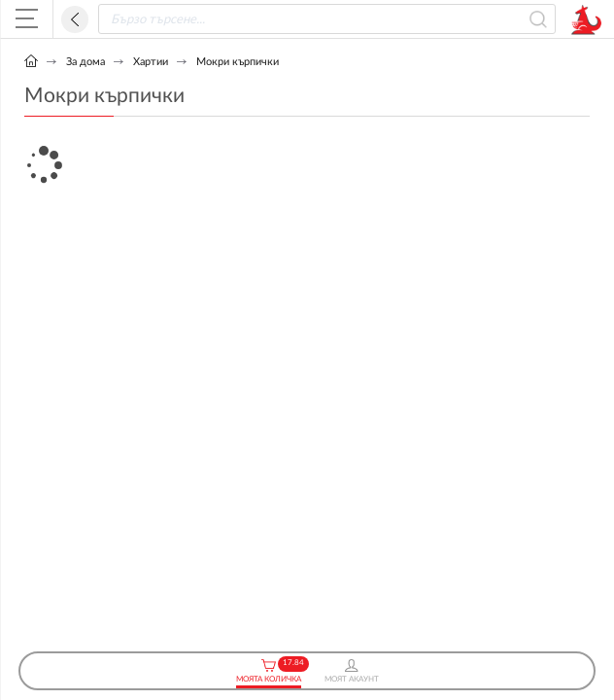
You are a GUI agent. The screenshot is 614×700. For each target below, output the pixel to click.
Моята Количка (269, 671)
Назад (75, 19)
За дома (85, 62)
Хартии (151, 62)
